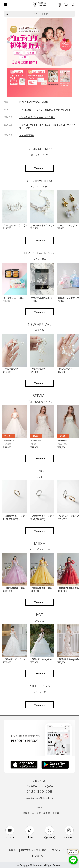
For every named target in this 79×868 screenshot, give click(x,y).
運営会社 (13, 850)
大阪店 (56, 813)
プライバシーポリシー (60, 850)
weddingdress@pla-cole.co (40, 798)
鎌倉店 (47, 813)
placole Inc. (37, 865)
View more (39, 168)
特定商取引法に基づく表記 (34, 850)
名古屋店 (36, 813)
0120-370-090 (39, 792)
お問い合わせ (40, 856)
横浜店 (26, 813)
